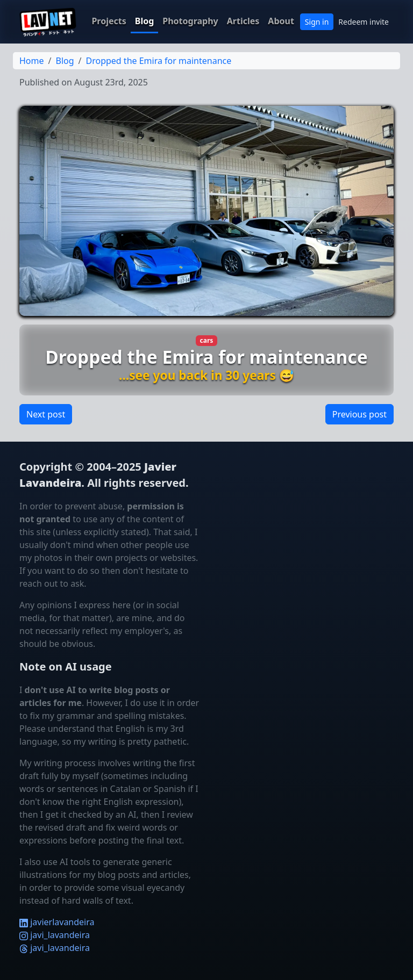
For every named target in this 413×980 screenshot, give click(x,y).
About (281, 21)
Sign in (317, 22)
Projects (109, 21)
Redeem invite (364, 22)
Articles (243, 21)
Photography (190, 21)
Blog (145, 21)
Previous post (359, 414)
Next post (46, 414)
